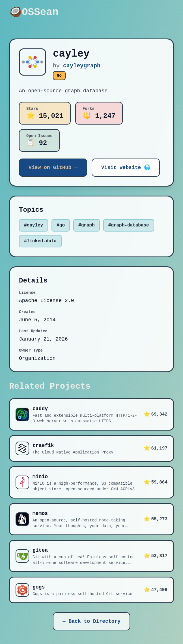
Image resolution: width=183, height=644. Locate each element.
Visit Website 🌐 (126, 168)
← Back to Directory (91, 621)
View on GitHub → (53, 168)
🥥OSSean (34, 12)
